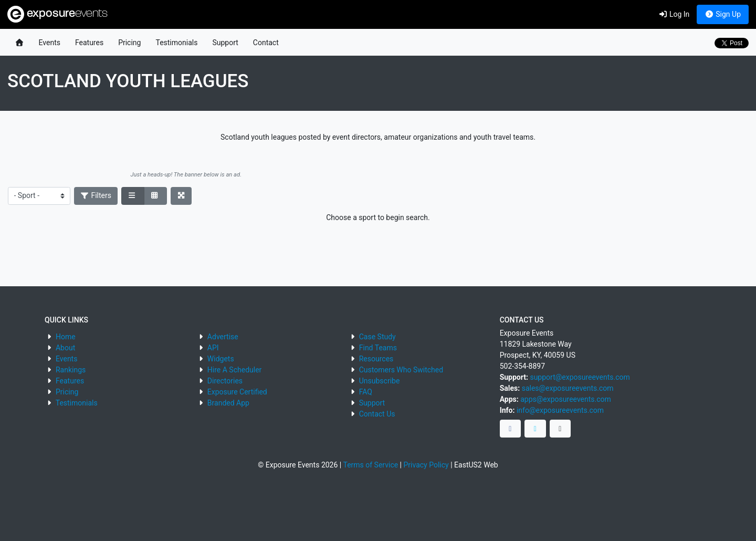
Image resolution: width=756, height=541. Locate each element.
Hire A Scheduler (234, 370)
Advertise (223, 337)
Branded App (228, 403)
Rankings (71, 370)
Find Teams (378, 348)
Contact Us (377, 414)
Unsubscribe (380, 381)
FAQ (366, 392)
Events (50, 43)
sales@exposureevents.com (568, 388)
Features (89, 43)
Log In (674, 14)
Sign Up (723, 14)
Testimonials (176, 43)
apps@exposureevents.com (566, 399)
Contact (266, 43)
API (213, 348)
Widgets (221, 359)
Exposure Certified (237, 392)
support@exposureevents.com (580, 377)
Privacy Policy (426, 465)
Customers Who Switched (401, 370)
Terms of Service (370, 465)
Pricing (129, 43)
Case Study (377, 337)
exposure (57, 14)
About (65, 348)
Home (66, 337)
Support (225, 43)
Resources (376, 359)
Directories (225, 381)
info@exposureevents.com (560, 410)
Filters (96, 195)
